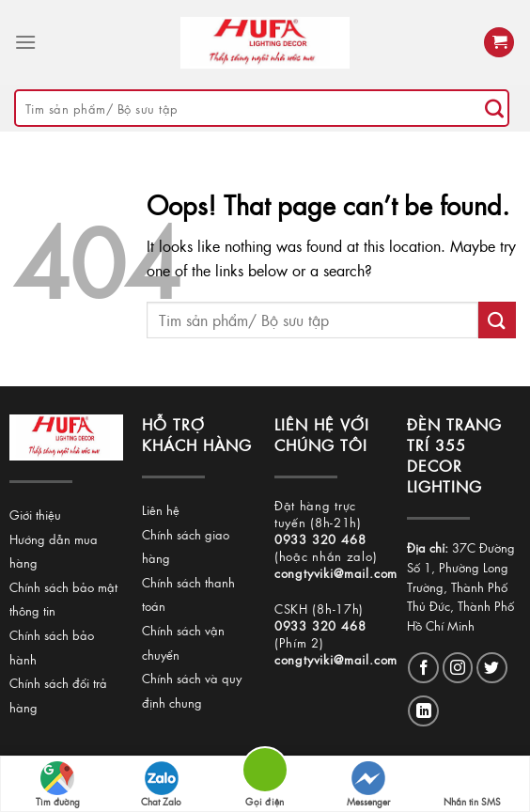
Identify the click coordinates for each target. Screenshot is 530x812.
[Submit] (494, 108)
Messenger (368, 785)
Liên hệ (161, 510)
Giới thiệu (35, 515)
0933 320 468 (320, 539)
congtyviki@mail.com (336, 573)
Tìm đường (58, 785)
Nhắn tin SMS (472, 785)
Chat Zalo (161, 785)
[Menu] (25, 42)
